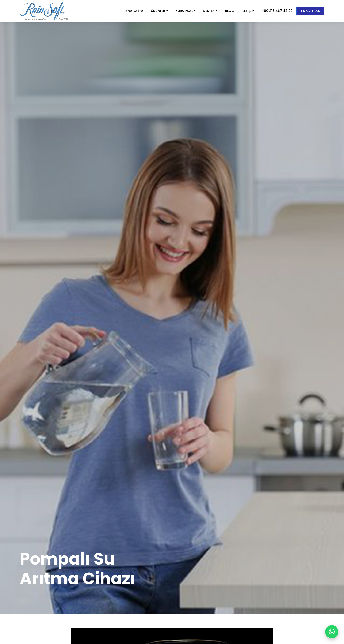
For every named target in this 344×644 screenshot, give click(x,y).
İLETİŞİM (248, 11)
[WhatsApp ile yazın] (332, 632)
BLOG (230, 11)
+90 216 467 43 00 (277, 11)
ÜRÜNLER (158, 11)
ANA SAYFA (134, 11)
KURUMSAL (184, 11)
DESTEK (209, 11)
